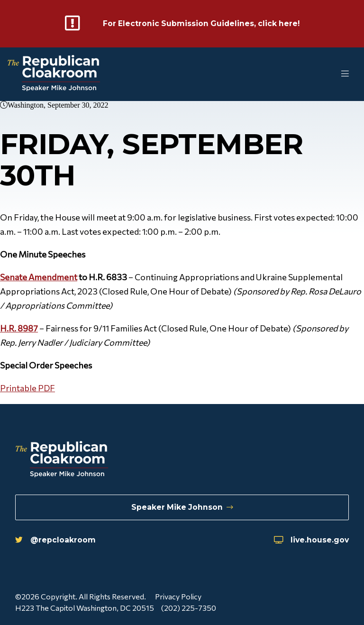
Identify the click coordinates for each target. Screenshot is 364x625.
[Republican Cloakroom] (54, 74)
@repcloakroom (55, 539)
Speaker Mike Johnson (182, 507)
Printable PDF (27, 388)
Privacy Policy (178, 596)
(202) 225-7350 (189, 608)
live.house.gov (311, 539)
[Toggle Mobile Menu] (326, 74)
